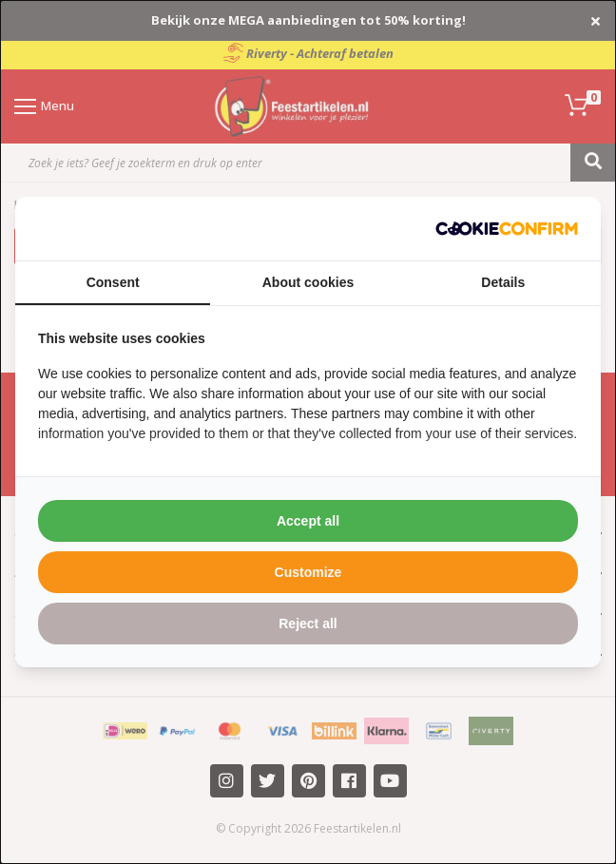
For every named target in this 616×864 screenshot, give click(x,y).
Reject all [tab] (308, 624)
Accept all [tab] (308, 521)
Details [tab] (503, 282)
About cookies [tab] (308, 282)
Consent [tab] (113, 282)
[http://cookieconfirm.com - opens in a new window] (507, 229)
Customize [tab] (308, 572)
